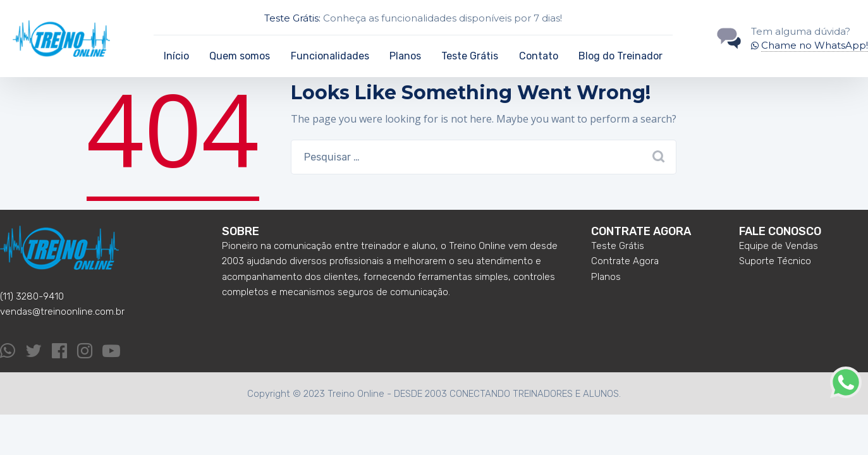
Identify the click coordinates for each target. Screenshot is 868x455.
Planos (405, 56)
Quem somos (240, 56)
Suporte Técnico (775, 261)
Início (176, 56)
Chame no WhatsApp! (815, 45)
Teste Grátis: (292, 18)
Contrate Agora (625, 261)
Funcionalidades (330, 56)
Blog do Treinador (620, 56)
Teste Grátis (470, 56)
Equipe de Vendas (779, 246)
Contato (539, 56)
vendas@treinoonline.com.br (62, 312)
